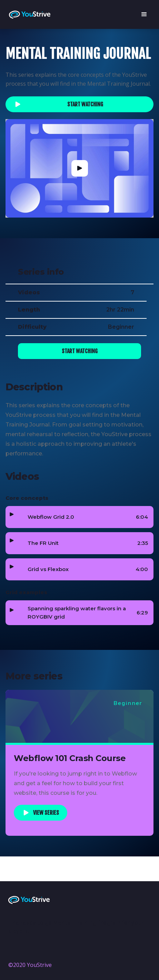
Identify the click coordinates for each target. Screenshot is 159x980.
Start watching (85, 104)
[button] (144, 14)
